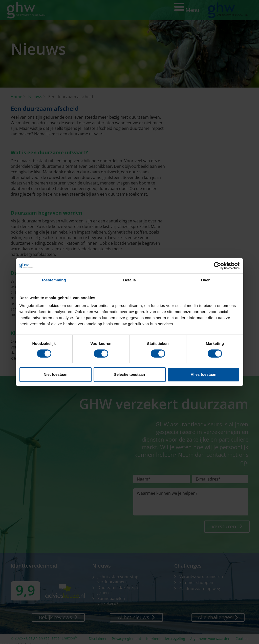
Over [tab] (206, 280)
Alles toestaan (204, 374)
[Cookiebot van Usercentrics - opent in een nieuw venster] (217, 266)
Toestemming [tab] (54, 280)
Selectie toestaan (130, 374)
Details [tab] (129, 280)
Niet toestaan (55, 374)
